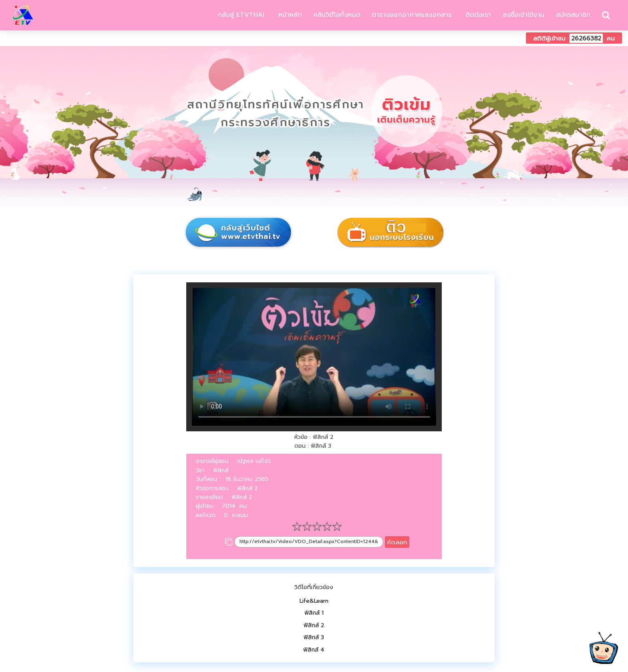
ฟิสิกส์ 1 (314, 613)
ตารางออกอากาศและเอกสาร (412, 15)
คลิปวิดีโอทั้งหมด (337, 15)
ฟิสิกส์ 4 (314, 650)
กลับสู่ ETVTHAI (240, 15)
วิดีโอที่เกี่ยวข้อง (314, 587)
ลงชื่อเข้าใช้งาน (523, 15)
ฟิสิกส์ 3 (314, 637)
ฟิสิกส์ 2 (314, 625)
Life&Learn (314, 601)
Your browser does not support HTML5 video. (314, 357)
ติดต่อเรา (477, 15)
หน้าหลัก (289, 15)
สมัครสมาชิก (573, 15)
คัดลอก (397, 542)
